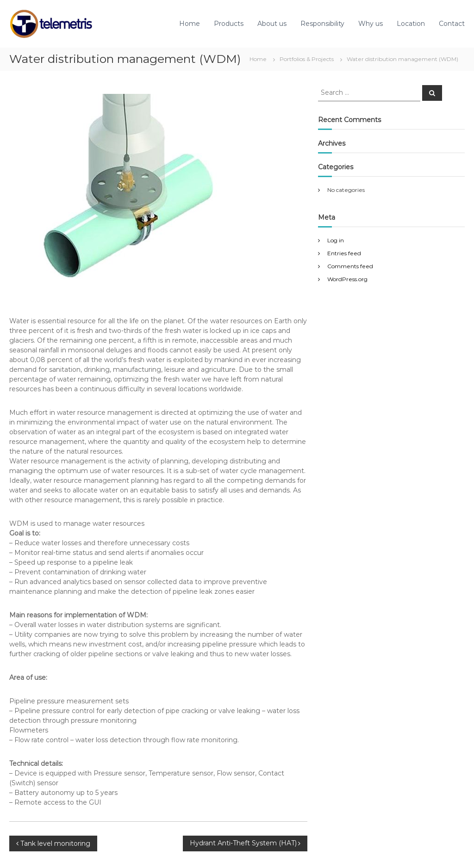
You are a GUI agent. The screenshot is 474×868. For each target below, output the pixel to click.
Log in (336, 240)
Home (190, 24)
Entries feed (344, 253)
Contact (452, 24)
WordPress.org (347, 279)
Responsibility (322, 24)
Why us (371, 24)
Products (229, 24)
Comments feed (350, 266)
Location (411, 24)
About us (272, 24)
